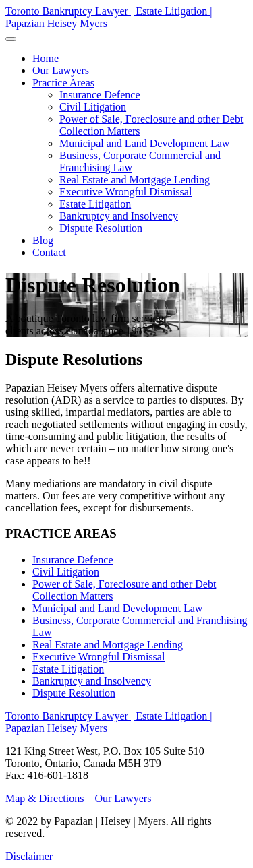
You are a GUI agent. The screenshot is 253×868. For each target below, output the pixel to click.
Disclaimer (29, 856)
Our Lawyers (123, 798)
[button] (63, 83)
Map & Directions (45, 798)
